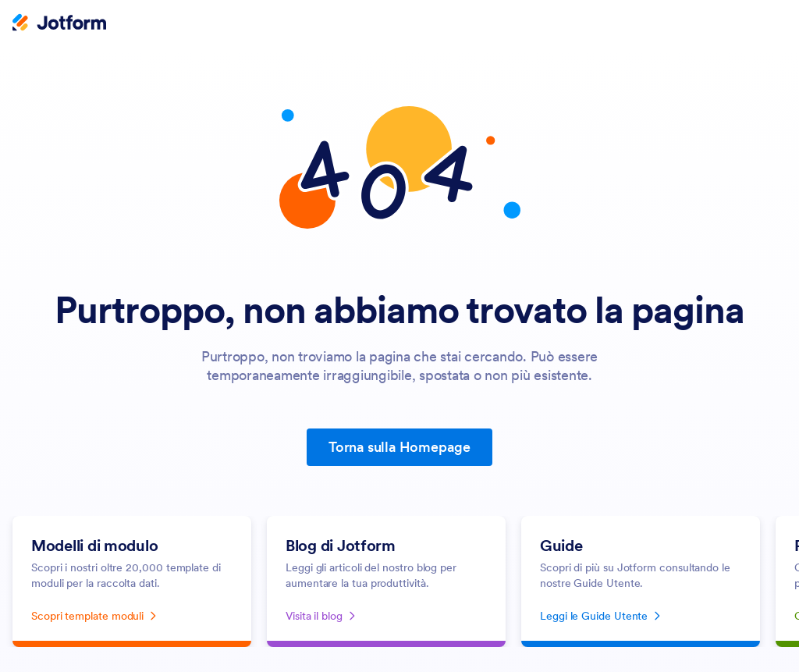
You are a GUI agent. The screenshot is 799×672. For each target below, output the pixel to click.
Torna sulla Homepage (399, 447)
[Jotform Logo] (59, 24)
